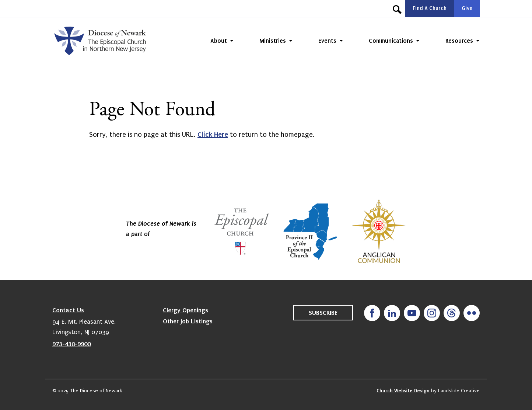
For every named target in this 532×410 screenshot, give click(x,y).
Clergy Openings (185, 310)
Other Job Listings (188, 321)
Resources (459, 41)
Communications (391, 41)
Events (327, 41)
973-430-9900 (71, 344)
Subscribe (323, 313)
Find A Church (430, 8)
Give (467, 8)
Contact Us (68, 310)
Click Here (213, 134)
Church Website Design (403, 391)
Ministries (273, 41)
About (219, 41)
